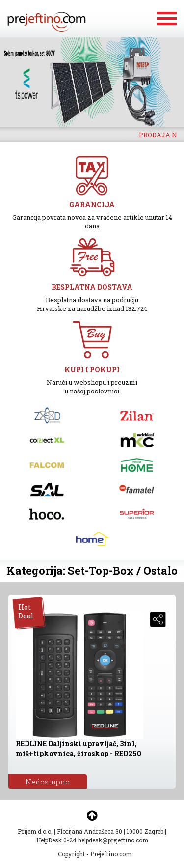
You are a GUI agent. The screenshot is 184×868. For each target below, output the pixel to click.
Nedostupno (48, 782)
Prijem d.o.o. (35, 831)
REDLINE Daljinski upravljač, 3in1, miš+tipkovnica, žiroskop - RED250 (79, 748)
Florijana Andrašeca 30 (90, 831)
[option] (92, 82)
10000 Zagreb (145, 831)
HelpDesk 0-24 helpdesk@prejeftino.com (92, 840)
